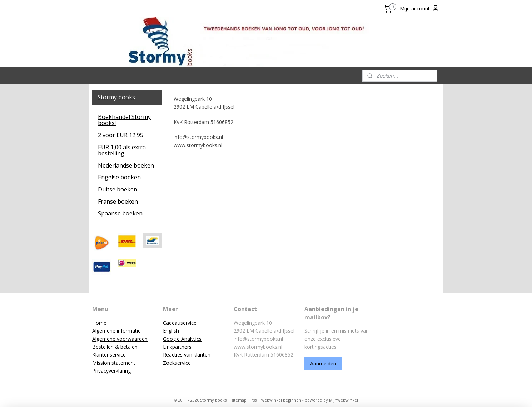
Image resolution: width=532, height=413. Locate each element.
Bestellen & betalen (115, 347)
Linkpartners (177, 347)
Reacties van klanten (187, 355)
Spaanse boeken (120, 213)
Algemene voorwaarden (120, 339)
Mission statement (114, 363)
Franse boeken (118, 201)
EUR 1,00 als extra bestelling (122, 150)
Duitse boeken (118, 189)
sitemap (239, 400)
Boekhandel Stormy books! (124, 120)
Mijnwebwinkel (344, 400)
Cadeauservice (180, 323)
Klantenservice (109, 355)
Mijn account (420, 9)
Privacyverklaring (111, 371)
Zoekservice (177, 363)
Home (99, 323)
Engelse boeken (119, 177)
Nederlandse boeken (126, 165)
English (171, 331)
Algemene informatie (116, 331)
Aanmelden (323, 364)
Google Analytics (182, 339)
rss (254, 400)
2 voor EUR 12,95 (121, 135)
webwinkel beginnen (281, 400)
